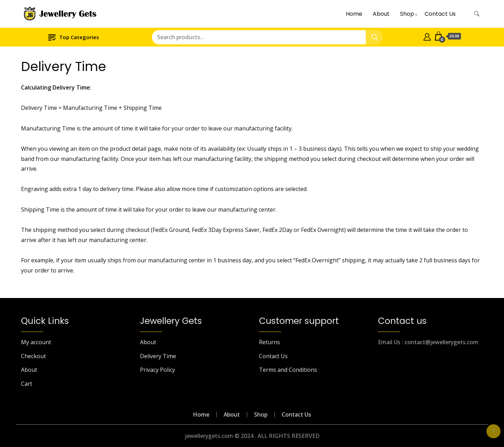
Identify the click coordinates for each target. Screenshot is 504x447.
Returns (269, 342)
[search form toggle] (477, 14)
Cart (27, 384)
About (381, 14)
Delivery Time (158, 356)
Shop (407, 14)
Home (354, 14)
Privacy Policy (157, 370)
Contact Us (440, 14)
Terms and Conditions (288, 370)
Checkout (33, 356)
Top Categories (74, 37)
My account (36, 342)
